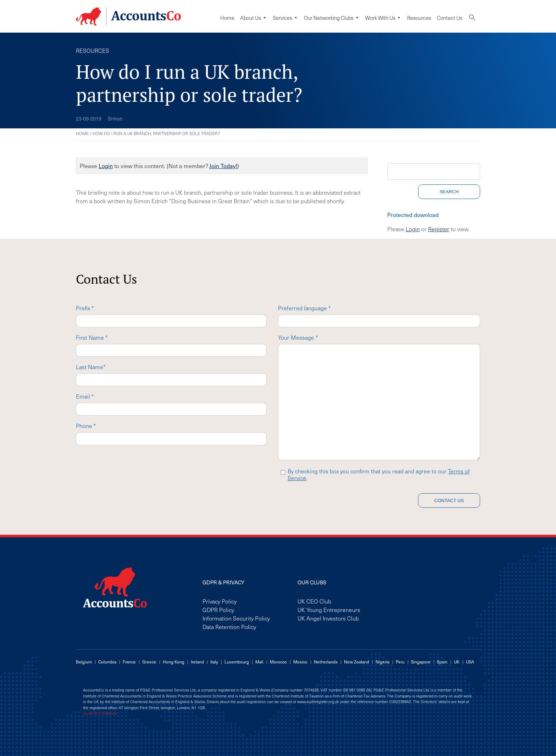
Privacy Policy (219, 601)
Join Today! (223, 166)
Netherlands (326, 662)
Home (227, 18)
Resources (419, 18)
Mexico (300, 662)
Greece (149, 662)
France (129, 662)
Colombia (107, 662)
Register (439, 229)
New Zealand (357, 662)
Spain (442, 662)
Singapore (421, 662)
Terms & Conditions (100, 713)
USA (470, 662)
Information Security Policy (236, 618)
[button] (472, 19)
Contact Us (450, 18)
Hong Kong (174, 662)
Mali (259, 662)
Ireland (197, 662)
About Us (254, 18)
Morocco (278, 662)
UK (457, 662)
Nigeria (382, 662)
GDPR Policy (218, 610)
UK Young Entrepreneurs (329, 610)
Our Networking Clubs (332, 18)
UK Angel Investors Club (328, 618)
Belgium (84, 662)
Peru (400, 662)
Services (285, 18)
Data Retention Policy (229, 627)
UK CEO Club (314, 601)
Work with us (383, 18)
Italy (214, 662)
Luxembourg (237, 662)
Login (106, 166)
